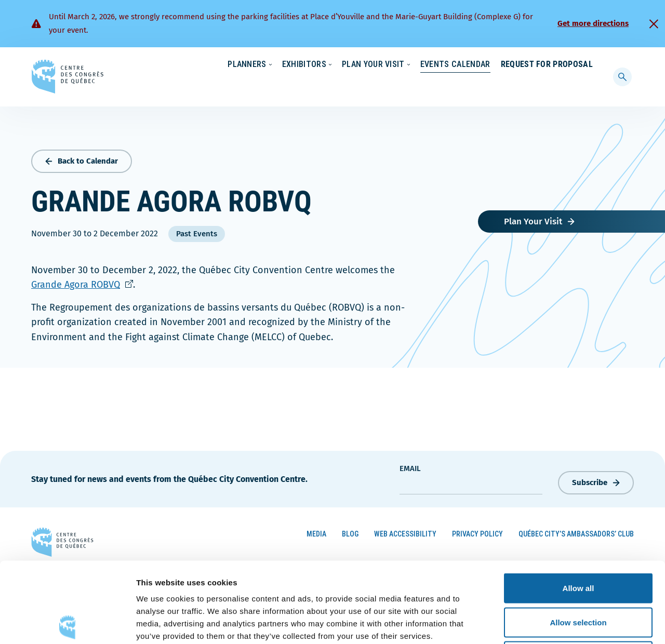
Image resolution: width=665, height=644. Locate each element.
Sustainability (422, 65)
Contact (551, 65)
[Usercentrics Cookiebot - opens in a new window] (67, 624)
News (471, 65)
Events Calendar (445, 85)
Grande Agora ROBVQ (82, 283)
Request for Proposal (547, 85)
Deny (578, 576)
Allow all (578, 508)
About (508, 65)
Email (410, 466)
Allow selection (578, 542)
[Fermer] (654, 24)
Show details (545, 623)
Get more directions (593, 23)
